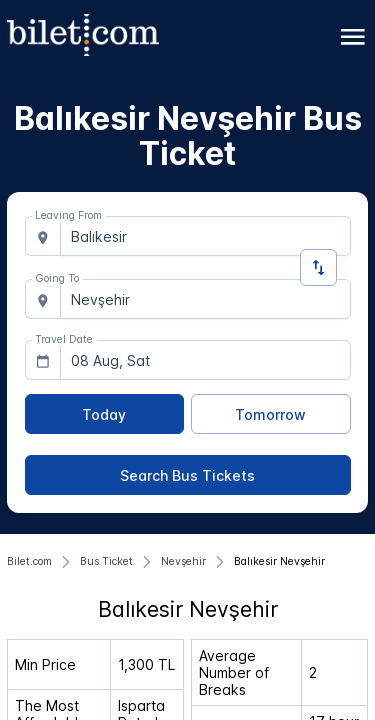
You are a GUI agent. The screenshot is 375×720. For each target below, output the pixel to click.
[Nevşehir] (183, 562)
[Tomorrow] (271, 414)
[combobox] (205, 236)
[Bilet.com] (29, 562)
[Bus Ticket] (106, 562)
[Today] (105, 414)
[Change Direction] (318, 267)
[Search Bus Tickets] (188, 475)
